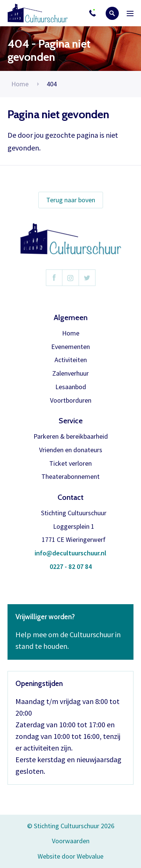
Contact (70, 497)
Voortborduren (71, 401)
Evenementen (70, 347)
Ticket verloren (70, 464)
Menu (130, 14)
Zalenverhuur (70, 374)
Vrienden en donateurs (71, 450)
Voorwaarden (71, 841)
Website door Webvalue (70, 857)
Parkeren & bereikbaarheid (71, 437)
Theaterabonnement (70, 477)
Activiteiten (71, 360)
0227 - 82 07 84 (71, 567)
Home (20, 84)
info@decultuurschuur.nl (70, 553)
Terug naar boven (71, 200)
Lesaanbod (71, 387)
